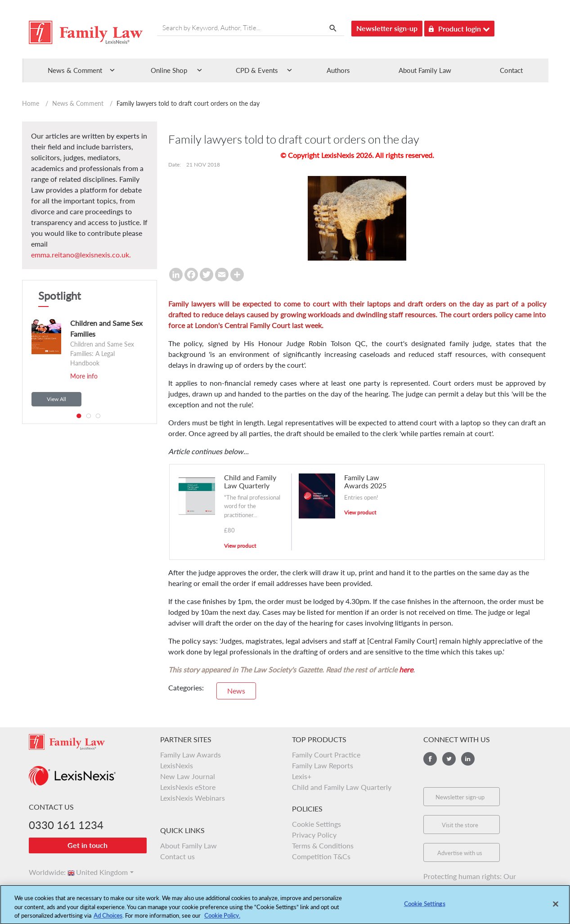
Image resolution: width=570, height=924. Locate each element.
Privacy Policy (314, 835)
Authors (338, 70)
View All (56, 399)
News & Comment (78, 103)
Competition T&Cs (321, 856)
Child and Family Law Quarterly (342, 787)
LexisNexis (177, 765)
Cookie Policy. (222, 919)
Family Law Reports (323, 765)
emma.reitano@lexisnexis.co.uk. (81, 255)
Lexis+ (302, 776)
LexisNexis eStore (188, 787)
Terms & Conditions (323, 845)
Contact (511, 70)
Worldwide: (43, 872)
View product (240, 546)
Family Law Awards (191, 755)
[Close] (556, 907)
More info (84, 376)
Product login (459, 27)
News (236, 691)
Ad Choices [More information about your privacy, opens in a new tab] (108, 919)
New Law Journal (188, 776)
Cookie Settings (316, 824)
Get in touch (88, 845)
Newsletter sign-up (387, 28)
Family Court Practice (326, 755)
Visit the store (460, 825)
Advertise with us (460, 853)
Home (31, 103)
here (406, 669)
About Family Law (425, 70)
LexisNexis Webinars (193, 798)
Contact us (177, 856)
